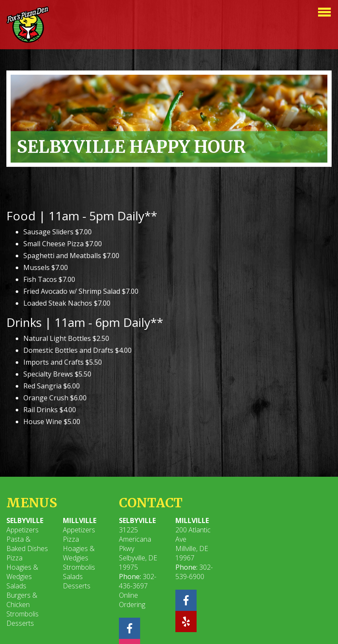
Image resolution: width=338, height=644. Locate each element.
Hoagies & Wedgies (22, 572)
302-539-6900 (194, 572)
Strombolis (23, 614)
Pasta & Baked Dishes (27, 544)
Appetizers (23, 530)
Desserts (20, 623)
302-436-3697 (138, 581)
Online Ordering (132, 600)
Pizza (14, 558)
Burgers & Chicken (22, 600)
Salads (16, 586)
